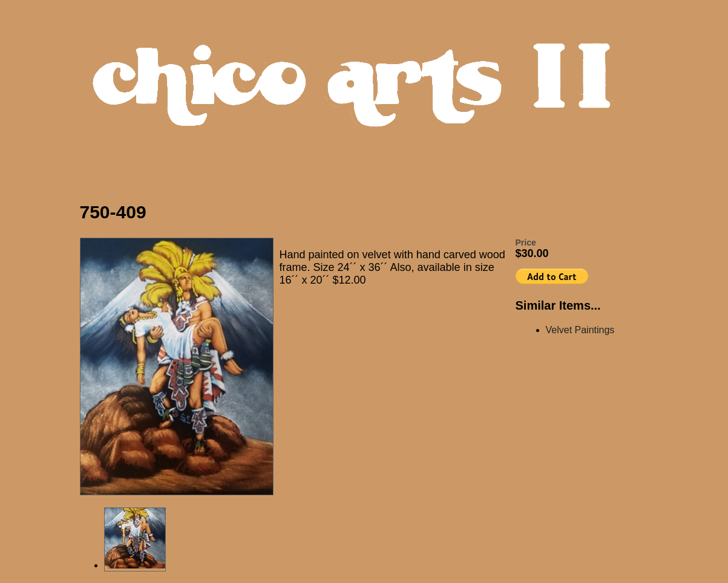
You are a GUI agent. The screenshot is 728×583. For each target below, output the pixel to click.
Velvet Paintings (580, 330)
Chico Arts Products (367, 95)
